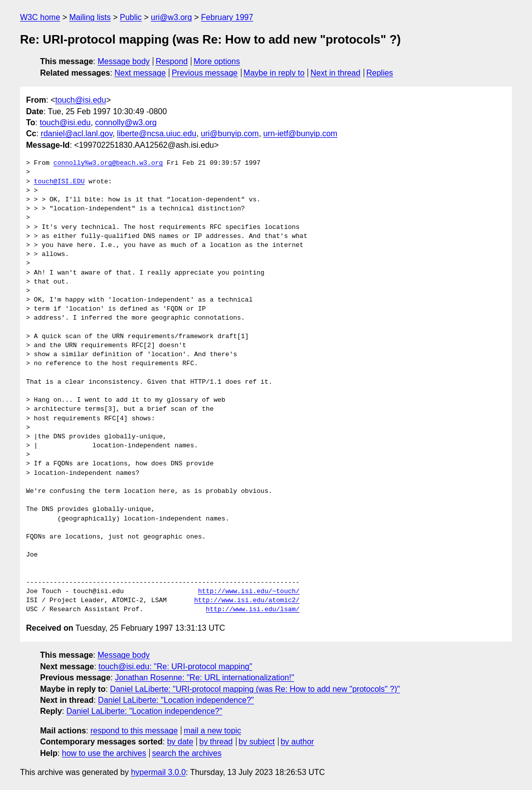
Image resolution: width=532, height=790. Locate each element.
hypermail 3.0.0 (158, 772)
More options (217, 61)
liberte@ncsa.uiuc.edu (157, 134)
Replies (379, 73)
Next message (140, 73)
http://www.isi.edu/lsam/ (253, 610)
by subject (256, 742)
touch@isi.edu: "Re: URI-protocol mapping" (176, 667)
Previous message (205, 73)
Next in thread (336, 73)
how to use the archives (104, 753)
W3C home (40, 17)
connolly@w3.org (126, 122)
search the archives (187, 753)
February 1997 (227, 17)
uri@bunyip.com (230, 134)
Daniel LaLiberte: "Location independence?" (176, 700)
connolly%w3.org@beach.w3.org (108, 163)
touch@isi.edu (81, 100)
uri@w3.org (171, 17)
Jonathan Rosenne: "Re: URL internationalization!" (204, 678)
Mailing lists (90, 17)
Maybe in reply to (274, 73)
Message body (124, 61)
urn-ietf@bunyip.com (301, 134)
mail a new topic (213, 731)
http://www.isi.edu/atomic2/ (247, 601)
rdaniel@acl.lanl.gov (76, 134)
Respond (172, 61)
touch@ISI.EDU (59, 182)
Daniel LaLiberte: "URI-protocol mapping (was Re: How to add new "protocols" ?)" (255, 689)
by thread (216, 742)
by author (297, 742)
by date (180, 742)
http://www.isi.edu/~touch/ (249, 592)
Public (131, 17)
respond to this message (134, 731)
